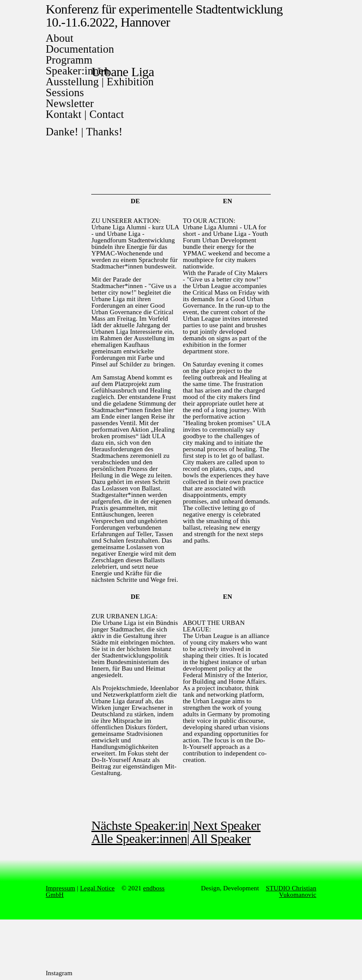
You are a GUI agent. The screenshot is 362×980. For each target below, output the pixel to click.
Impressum (60, 888)
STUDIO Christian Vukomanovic (291, 891)
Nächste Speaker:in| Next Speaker (176, 825)
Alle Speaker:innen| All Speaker (171, 838)
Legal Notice (97, 888)
